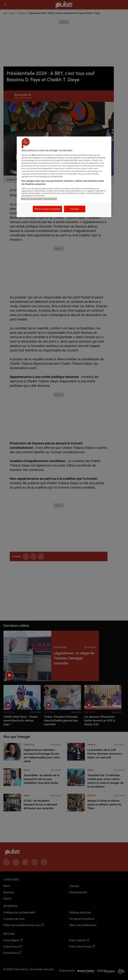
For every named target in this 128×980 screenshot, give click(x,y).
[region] (64, 177)
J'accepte (75, 209)
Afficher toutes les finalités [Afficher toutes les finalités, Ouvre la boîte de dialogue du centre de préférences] (47, 209)
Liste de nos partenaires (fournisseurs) (39, 199)
